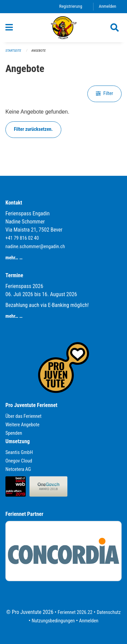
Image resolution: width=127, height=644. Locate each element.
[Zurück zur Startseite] (64, 28)
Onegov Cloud (19, 461)
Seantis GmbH (19, 452)
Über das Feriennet (23, 416)
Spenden (14, 433)
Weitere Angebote (23, 425)
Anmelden (108, 6)
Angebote (39, 51)
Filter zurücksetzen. (33, 129)
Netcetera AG (18, 469)
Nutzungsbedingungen (53, 621)
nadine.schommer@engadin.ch (35, 247)
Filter (104, 93)
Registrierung (71, 6)
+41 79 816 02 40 (22, 238)
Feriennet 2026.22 (75, 612)
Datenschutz (109, 612)
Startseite (13, 51)
